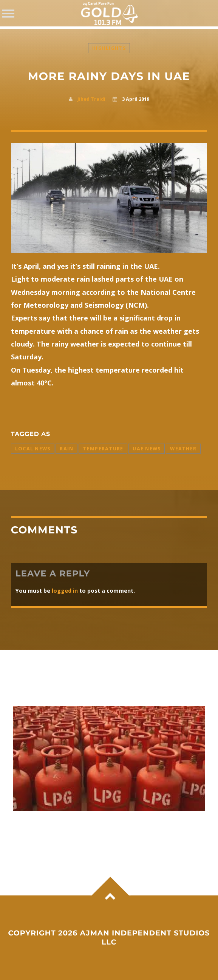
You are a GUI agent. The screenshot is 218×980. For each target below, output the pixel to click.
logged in (65, 591)
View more (109, 759)
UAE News (147, 449)
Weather (183, 449)
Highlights (109, 48)
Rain (66, 449)
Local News (33, 449)
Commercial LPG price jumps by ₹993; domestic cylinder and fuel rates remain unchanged (101, 827)
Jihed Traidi (91, 99)
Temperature (103, 449)
